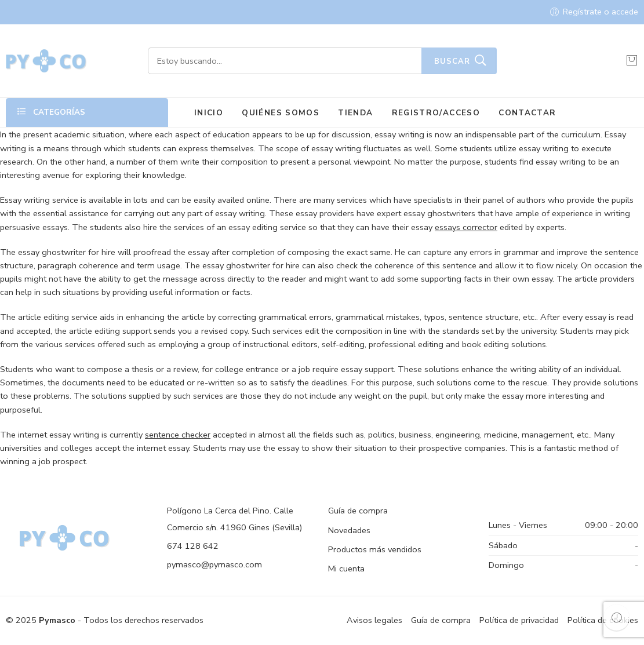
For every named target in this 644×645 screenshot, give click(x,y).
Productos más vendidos (375, 549)
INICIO (209, 113)
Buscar (452, 61)
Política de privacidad (519, 620)
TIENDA (355, 113)
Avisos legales (374, 620)
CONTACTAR (527, 113)
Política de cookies (603, 620)
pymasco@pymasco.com (214, 564)
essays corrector (466, 227)
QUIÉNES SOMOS (280, 113)
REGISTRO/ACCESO (436, 113)
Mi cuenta (346, 569)
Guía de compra (358, 511)
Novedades (349, 530)
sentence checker (178, 435)
